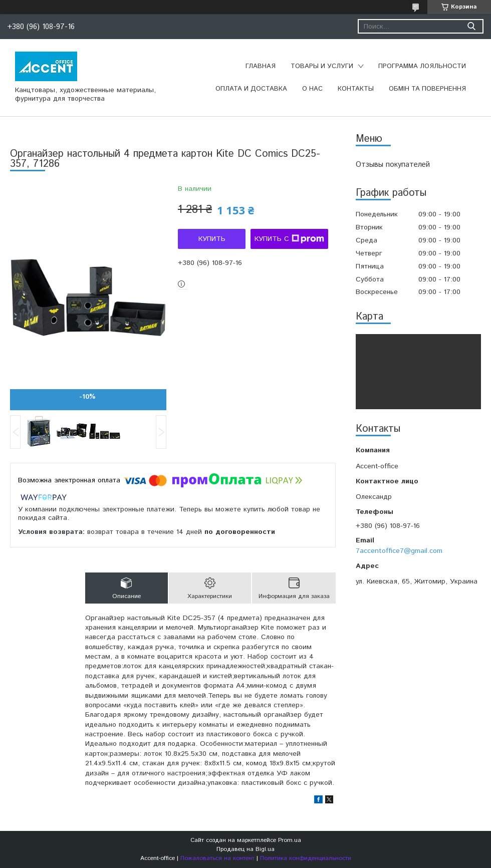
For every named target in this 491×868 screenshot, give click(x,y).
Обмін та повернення (427, 89)
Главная (261, 66)
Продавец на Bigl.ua (245, 849)
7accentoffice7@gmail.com (399, 551)
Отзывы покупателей (393, 165)
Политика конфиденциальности (306, 858)
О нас (312, 89)
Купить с (289, 239)
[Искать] (471, 26)
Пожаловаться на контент (217, 858)
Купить (212, 239)
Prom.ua (290, 840)
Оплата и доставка (251, 89)
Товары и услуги (322, 66)
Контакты (356, 89)
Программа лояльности (422, 66)
